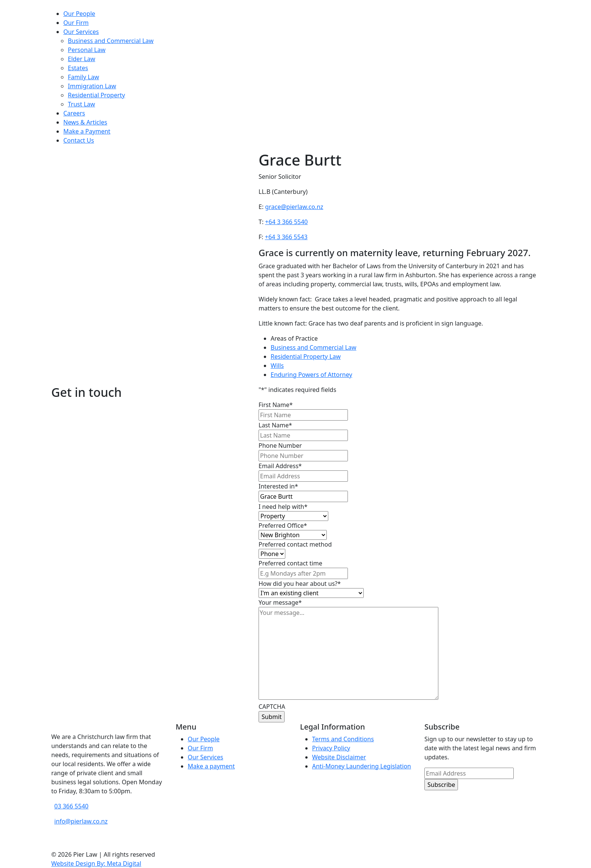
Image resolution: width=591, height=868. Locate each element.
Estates (78, 68)
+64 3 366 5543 (286, 237)
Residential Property (96, 95)
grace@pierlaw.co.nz (294, 207)
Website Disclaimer (339, 757)
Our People (79, 14)
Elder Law (82, 59)
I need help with (283, 507)
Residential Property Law (306, 356)
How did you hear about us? (300, 584)
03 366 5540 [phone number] (71, 806)
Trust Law (81, 104)
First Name (276, 405)
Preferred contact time (290, 563)
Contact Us (79, 140)
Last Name (275, 425)
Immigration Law (92, 86)
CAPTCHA (272, 707)
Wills (277, 366)
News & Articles (85, 122)
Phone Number (280, 446)
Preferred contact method (295, 544)
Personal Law (87, 50)
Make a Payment (87, 131)
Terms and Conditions (343, 739)
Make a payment (211, 766)
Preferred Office (283, 525)
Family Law (83, 77)
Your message (280, 602)
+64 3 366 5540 (286, 222)
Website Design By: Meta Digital (96, 863)
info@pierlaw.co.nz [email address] (81, 821)
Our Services (81, 32)
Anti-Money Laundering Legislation (362, 766)
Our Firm (76, 23)
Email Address (280, 466)
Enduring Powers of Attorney (311, 375)
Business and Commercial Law (111, 41)
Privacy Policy (331, 748)
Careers (74, 113)
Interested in (278, 486)
